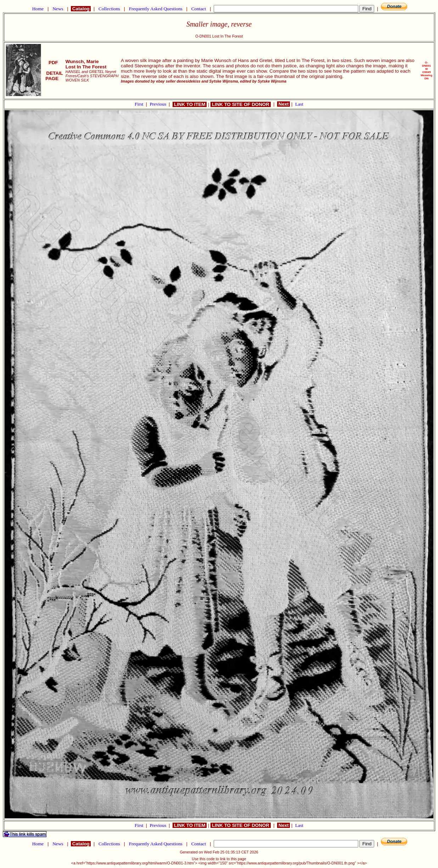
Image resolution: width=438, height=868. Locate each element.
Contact (198, 9)
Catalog (81, 9)
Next (283, 104)
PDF (53, 63)
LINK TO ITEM (190, 104)
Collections (109, 9)
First (140, 104)
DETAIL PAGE (53, 76)
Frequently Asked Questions (156, 9)
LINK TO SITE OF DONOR (240, 104)
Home (38, 9)
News (58, 9)
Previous (158, 104)
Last (299, 104)
